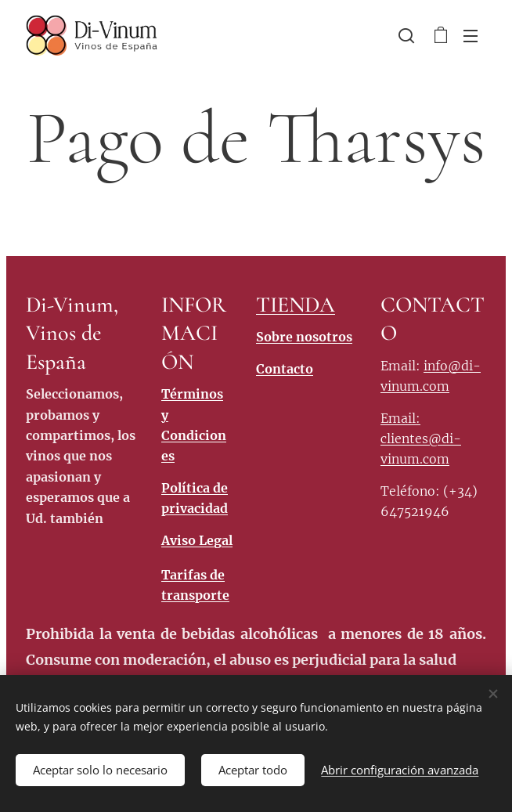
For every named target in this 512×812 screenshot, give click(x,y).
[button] (406, 35)
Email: (400, 417)
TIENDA (296, 305)
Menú (471, 36)
